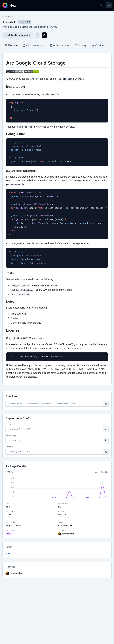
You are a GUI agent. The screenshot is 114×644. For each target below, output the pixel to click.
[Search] (101, 5)
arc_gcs (9, 21)
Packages (8, 17)
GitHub (9, 553)
